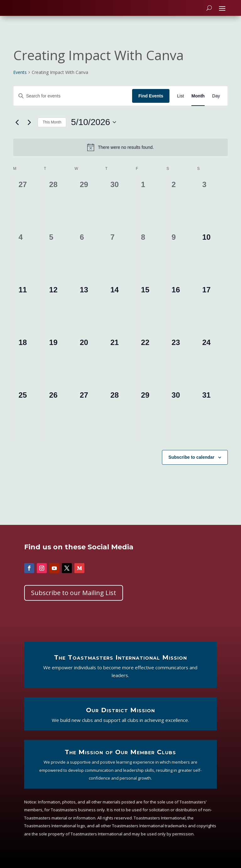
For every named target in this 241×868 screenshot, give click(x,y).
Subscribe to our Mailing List (74, 598)
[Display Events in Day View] (216, 101)
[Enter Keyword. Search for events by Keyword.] (73, 101)
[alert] (120, 153)
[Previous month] (17, 128)
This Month (52, 128)
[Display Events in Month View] (198, 101)
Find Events (151, 101)
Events (20, 78)
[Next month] (29, 128)
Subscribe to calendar (191, 463)
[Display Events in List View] (180, 101)
